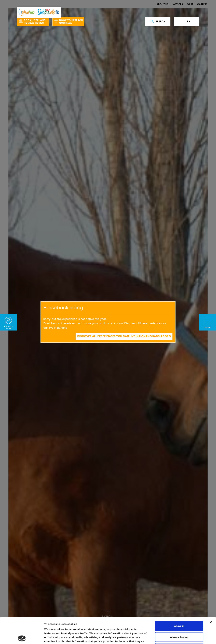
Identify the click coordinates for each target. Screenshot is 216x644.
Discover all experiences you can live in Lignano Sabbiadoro (124, 336)
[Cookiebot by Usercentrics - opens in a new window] (22, 637)
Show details (177, 637)
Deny (179, 622)
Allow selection (179, 611)
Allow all (179, 600)
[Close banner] (211, 596)
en (187, 21)
